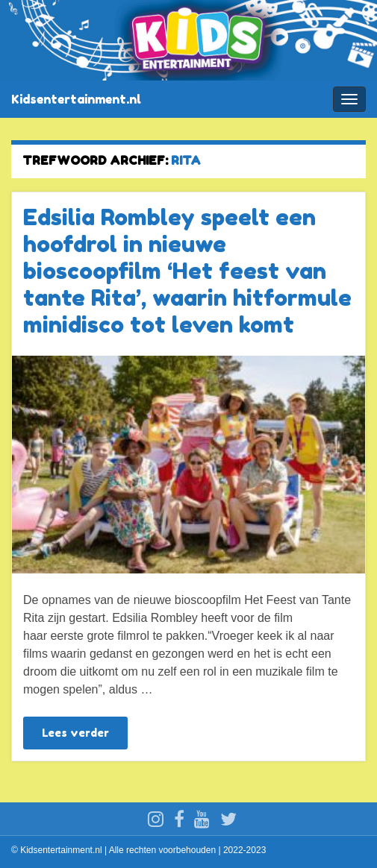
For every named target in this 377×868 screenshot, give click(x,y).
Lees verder (75, 733)
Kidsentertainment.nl (76, 99)
